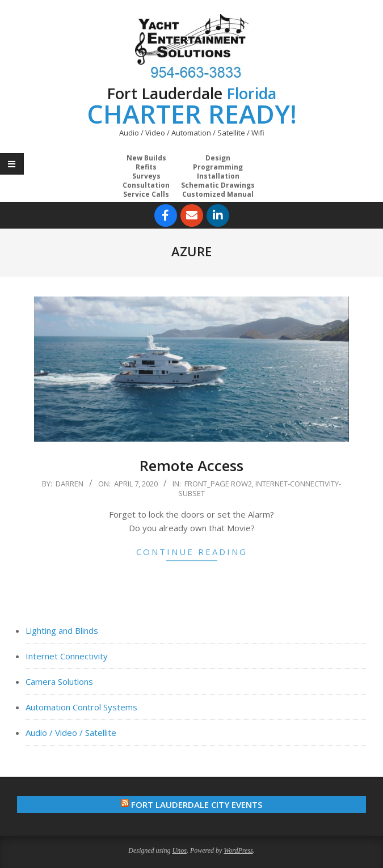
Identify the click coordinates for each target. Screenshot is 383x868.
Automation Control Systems (81, 707)
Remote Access (191, 465)
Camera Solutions (59, 681)
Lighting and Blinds (62, 630)
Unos (180, 850)
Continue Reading (192, 552)
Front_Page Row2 (218, 484)
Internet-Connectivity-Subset (260, 488)
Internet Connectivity (67, 656)
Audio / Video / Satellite (71, 732)
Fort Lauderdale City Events (197, 805)
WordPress (238, 850)
